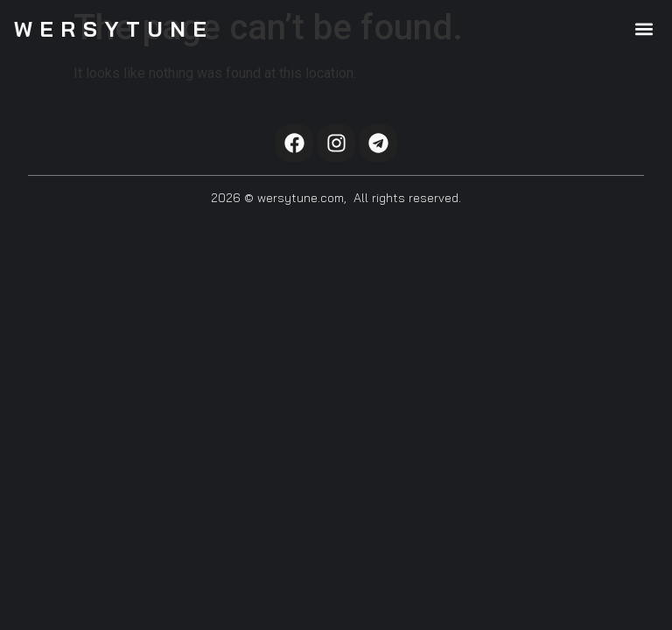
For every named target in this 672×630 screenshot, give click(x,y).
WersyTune (114, 29)
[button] (644, 28)
